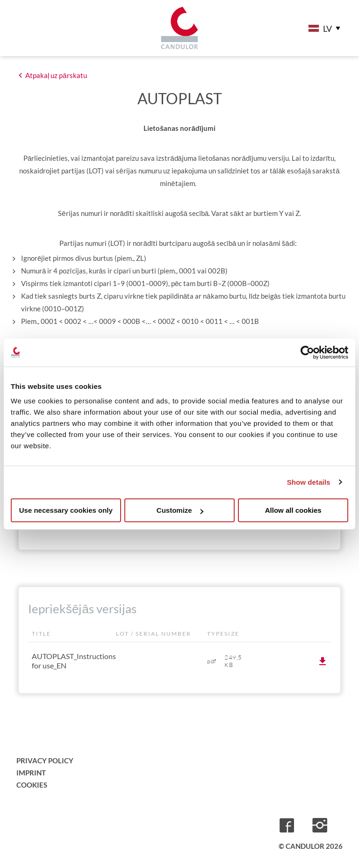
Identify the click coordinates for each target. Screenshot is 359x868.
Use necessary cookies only (66, 510)
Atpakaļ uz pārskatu (56, 75)
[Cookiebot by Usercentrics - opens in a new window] (307, 352)
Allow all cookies (293, 510)
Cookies (32, 785)
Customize (180, 510)
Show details (309, 482)
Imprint (31, 773)
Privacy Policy (45, 760)
